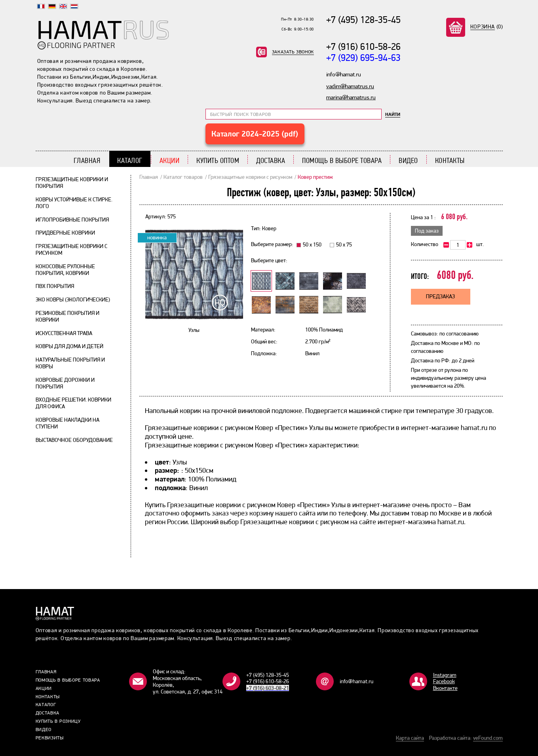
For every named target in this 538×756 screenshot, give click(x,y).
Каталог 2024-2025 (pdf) (255, 134)
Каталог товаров (183, 177)
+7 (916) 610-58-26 (363, 46)
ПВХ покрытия (55, 286)
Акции (170, 160)
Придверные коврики (65, 233)
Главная (87, 160)
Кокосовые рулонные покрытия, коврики (65, 270)
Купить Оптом (218, 160)
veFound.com (488, 738)
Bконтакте (445, 688)
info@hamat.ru (356, 681)
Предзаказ (440, 296)
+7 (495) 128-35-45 (363, 20)
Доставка (271, 160)
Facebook (444, 681)
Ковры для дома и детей (69, 346)
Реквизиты (50, 738)
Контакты (450, 160)
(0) (487, 27)
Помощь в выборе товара (342, 160)
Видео (408, 160)
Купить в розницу (58, 721)
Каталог (130, 160)
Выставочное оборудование (74, 440)
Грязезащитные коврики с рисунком (250, 177)
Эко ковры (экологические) (73, 299)
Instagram (445, 675)
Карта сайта (410, 738)
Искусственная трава (64, 333)
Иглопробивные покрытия (72, 220)
